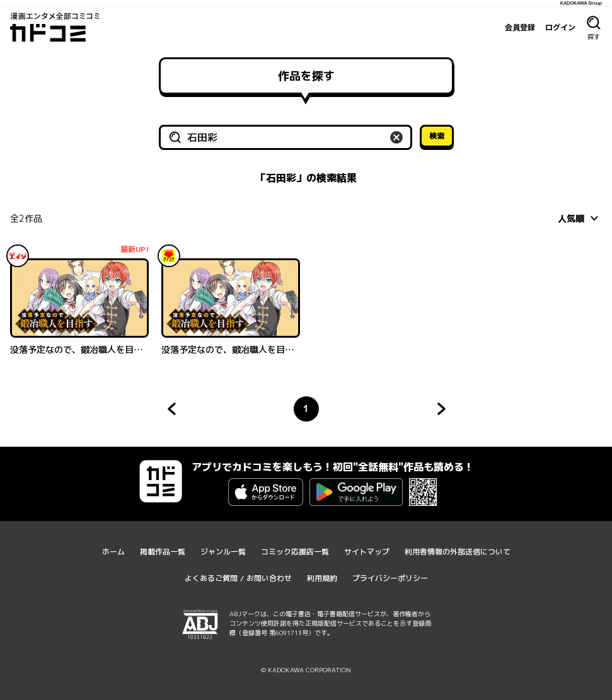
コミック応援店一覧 (295, 552)
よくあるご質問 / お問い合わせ (238, 578)
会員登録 (520, 27)
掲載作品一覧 (163, 552)
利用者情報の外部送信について (458, 552)
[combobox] (580, 218)
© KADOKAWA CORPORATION (306, 670)
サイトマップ (367, 552)
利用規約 (322, 578)
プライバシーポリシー (390, 578)
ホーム (113, 552)
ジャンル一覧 (223, 552)
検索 (437, 136)
